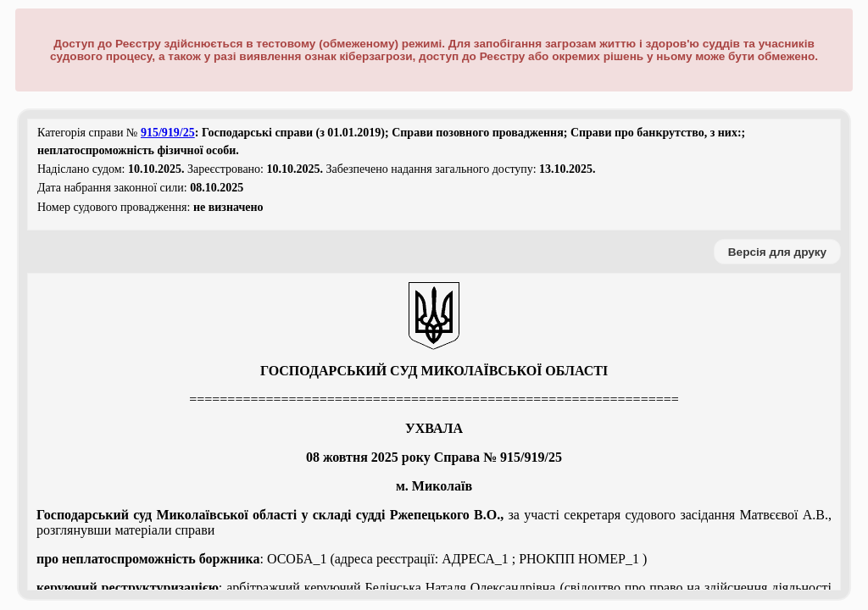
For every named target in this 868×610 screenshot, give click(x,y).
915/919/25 (168, 133)
